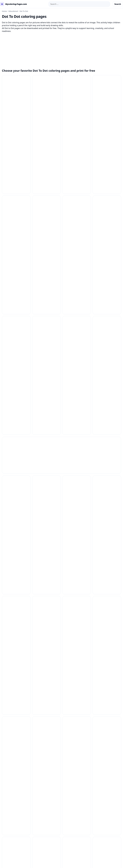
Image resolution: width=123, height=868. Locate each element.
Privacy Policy (106, 604)
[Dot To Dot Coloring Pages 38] (107, 339)
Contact (78, 612)
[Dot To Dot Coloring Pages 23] (107, 219)
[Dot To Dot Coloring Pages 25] (46, 249)
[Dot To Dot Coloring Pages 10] (46, 89)
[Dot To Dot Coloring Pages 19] (77, 150)
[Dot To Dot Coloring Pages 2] (107, 150)
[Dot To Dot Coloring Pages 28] (16, 279)
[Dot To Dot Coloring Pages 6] (107, 520)
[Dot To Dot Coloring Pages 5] (16, 460)
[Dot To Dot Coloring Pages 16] (107, 120)
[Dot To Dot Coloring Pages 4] (46, 369)
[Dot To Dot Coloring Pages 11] (77, 89)
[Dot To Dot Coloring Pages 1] (16, 89)
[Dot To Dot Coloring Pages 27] (107, 249)
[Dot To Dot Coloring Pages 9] (16, 580)
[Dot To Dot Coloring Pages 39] (16, 369)
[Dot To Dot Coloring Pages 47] (46, 430)
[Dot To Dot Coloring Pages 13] (16, 120)
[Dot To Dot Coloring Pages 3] (77, 279)
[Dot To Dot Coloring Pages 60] (16, 550)
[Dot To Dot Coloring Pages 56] (107, 490)
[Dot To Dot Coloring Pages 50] (46, 460)
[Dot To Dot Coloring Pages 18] (46, 150)
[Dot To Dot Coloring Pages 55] (77, 490)
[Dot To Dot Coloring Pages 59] (77, 520)
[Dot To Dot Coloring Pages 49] (107, 430)
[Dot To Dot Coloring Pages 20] (16, 219)
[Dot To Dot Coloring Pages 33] (77, 309)
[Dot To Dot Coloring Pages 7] (77, 550)
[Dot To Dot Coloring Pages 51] (77, 460)
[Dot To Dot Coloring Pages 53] (16, 490)
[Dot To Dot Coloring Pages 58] (46, 520)
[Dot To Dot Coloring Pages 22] (77, 219)
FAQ (77, 608)
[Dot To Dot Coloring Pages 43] (46, 400)
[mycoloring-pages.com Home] (13, 4)
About (103, 620)
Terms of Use (106, 608)
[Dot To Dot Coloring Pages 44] (77, 400)
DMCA (103, 612)
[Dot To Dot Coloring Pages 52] (107, 460)
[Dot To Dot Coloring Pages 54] (46, 490)
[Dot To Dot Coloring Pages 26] (77, 249)
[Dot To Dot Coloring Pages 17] (16, 150)
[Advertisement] (61, 49)
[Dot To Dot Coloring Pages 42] (16, 400)
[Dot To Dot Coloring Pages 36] (46, 339)
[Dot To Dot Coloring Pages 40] (77, 369)
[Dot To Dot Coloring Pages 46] (16, 430)
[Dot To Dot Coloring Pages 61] (46, 550)
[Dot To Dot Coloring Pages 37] (77, 339)
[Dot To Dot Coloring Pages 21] (46, 219)
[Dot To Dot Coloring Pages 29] (46, 279)
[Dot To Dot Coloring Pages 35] (16, 339)
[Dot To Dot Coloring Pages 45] (107, 400)
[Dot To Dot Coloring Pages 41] (107, 369)
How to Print (80, 604)
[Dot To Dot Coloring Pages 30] (107, 279)
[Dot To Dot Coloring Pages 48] (77, 430)
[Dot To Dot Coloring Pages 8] (107, 550)
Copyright (104, 616)
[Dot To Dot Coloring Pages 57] (16, 520)
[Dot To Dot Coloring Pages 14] (46, 120)
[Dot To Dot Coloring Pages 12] (107, 89)
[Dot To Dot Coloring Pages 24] (16, 249)
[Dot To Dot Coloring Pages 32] (46, 309)
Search (118, 4)
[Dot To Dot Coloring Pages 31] (16, 309)
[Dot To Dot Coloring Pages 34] (107, 309)
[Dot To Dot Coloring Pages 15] (77, 120)
